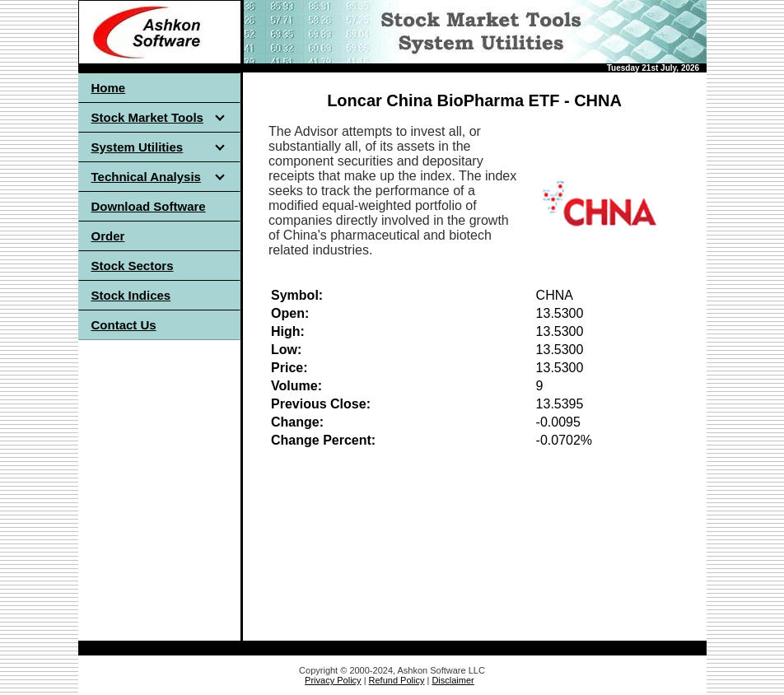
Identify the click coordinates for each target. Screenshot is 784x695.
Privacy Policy (333, 680)
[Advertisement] (159, 473)
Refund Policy (397, 680)
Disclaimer (453, 680)
